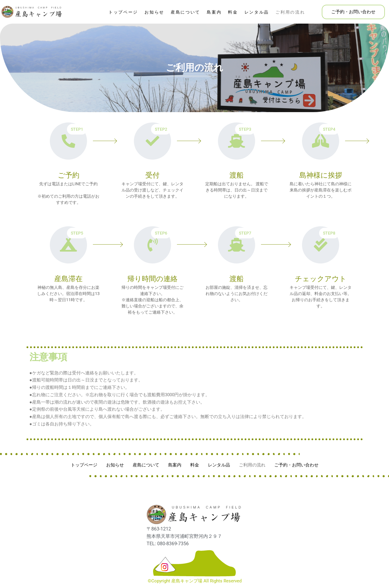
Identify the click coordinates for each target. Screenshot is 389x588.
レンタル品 (257, 12)
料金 (233, 12)
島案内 (214, 12)
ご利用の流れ (290, 12)
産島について (186, 12)
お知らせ (154, 12)
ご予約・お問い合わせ (353, 12)
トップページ (123, 12)
